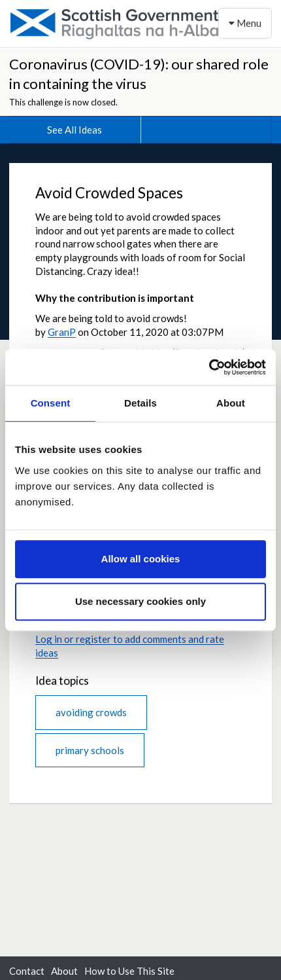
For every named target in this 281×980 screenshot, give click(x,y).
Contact (27, 971)
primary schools (90, 750)
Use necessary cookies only (140, 601)
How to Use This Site (129, 971)
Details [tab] (140, 403)
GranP (62, 332)
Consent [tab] (51, 403)
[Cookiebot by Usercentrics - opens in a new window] (209, 367)
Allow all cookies (141, 559)
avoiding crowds (91, 712)
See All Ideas (74, 130)
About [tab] (231, 403)
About (64, 971)
